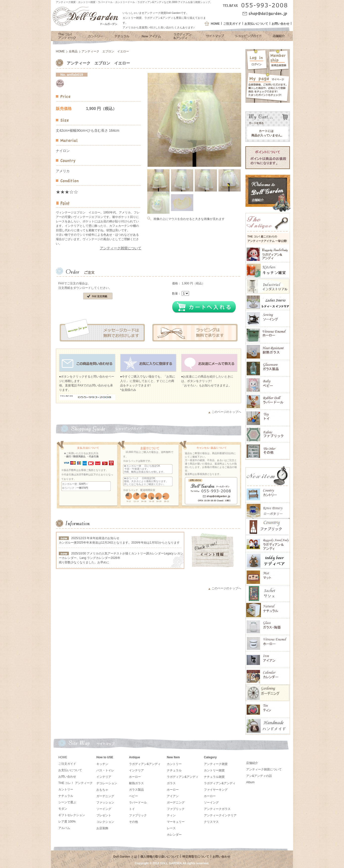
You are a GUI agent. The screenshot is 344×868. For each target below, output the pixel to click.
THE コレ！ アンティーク (75, 783)
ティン (171, 815)
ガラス (171, 783)
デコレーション (107, 783)
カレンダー (174, 835)
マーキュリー (176, 822)
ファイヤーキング (216, 790)
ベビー (133, 796)
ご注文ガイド (232, 24)
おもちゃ (102, 790)
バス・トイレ (105, 770)
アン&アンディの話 (259, 776)
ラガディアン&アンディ (145, 764)
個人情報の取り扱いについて (160, 857)
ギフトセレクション (72, 815)
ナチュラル (66, 796)
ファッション (105, 803)
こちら (137, 484)
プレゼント (104, 815)
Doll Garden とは (125, 857)
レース (171, 828)
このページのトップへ (226, 412)
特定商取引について (196, 857)
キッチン (102, 764)
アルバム (64, 828)
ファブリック (138, 815)
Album (250, 782)
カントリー (66, 789)
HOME (215, 24)
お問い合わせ (280, 24)
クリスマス (211, 822)
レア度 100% (67, 822)
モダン (63, 809)
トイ (132, 809)
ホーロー (135, 777)
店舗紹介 (252, 763)
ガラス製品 (136, 790)
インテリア (104, 777)
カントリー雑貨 (214, 770)
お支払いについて (256, 24)
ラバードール (138, 803)
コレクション (105, 822)
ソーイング (104, 809)
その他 (133, 822)
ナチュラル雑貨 (214, 777)
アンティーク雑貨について (121, 248)
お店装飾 (102, 828)
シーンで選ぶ (67, 802)
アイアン (173, 796)
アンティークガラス (217, 809)
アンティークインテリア (220, 815)
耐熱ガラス (136, 783)
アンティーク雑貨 (216, 764)
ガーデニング (105, 796)
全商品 (73, 51)
